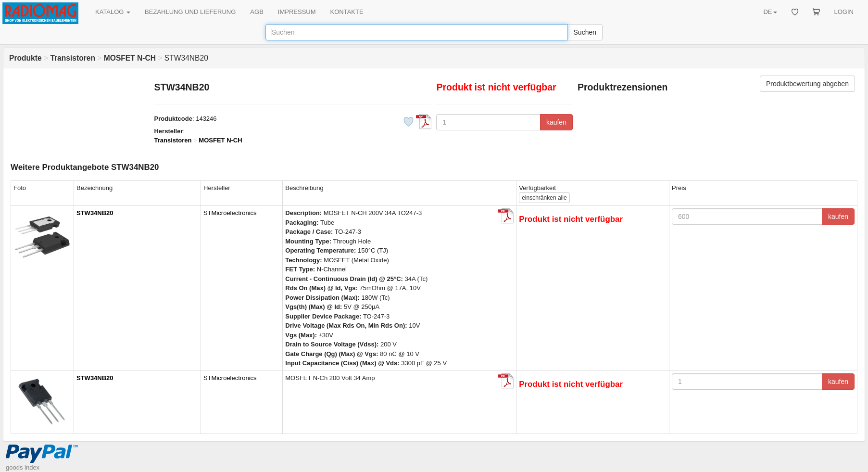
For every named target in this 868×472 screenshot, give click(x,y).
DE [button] (770, 12)
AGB (257, 12)
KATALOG (113, 12)
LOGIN (844, 12)
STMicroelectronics (230, 213)
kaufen (556, 122)
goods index (23, 467)
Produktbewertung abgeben (807, 84)
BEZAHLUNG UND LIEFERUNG (190, 12)
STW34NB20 (95, 213)
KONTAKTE (347, 12)
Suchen (585, 32)
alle (544, 198)
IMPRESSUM (297, 12)
